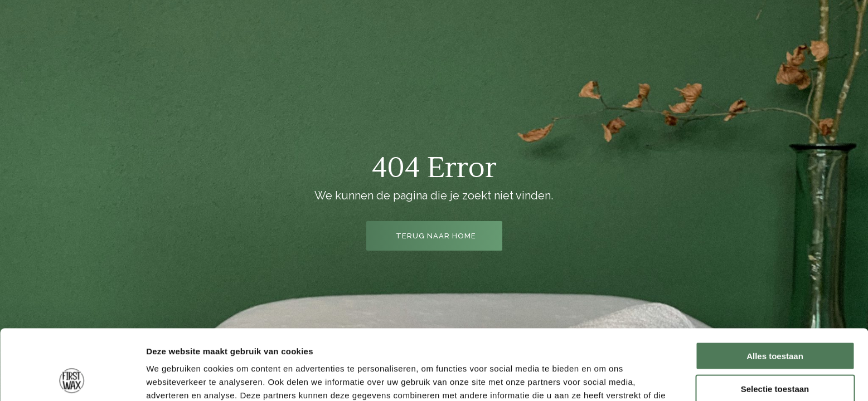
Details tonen (602, 379)
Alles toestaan (775, 290)
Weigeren (775, 355)
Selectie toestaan (775, 323)
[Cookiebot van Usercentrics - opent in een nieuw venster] (72, 379)
